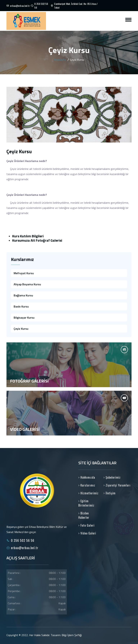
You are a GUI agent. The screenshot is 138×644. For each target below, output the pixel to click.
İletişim (110, 493)
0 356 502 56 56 (41, 6)
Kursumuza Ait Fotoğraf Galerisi (37, 240)
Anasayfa (60, 60)
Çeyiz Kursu (21, 329)
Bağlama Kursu (23, 295)
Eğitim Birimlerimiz (86, 503)
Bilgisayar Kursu (24, 318)
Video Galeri (87, 533)
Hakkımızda (87, 477)
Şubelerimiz (112, 477)
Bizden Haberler (84, 515)
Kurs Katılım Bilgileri (28, 236)
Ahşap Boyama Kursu (27, 284)
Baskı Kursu (21, 306)
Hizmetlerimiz (88, 493)
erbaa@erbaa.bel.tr (20, 6)
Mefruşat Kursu (24, 273)
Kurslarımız (87, 485)
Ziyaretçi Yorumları (117, 485)
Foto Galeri (86, 525)
